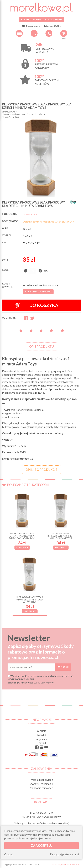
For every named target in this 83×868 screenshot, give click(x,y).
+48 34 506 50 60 (49, 33)
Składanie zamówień (42, 788)
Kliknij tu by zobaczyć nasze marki (41, 20)
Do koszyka (37, 305)
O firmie (42, 731)
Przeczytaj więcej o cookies (35, 838)
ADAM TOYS (30, 214)
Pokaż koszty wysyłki (38, 292)
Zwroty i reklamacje (42, 784)
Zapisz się (63, 667)
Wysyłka (41, 735)
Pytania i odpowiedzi (41, 780)
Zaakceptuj (42, 845)
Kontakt (41, 743)
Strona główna (9, 112)
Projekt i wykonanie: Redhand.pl (65, 864)
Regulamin (41, 739)
